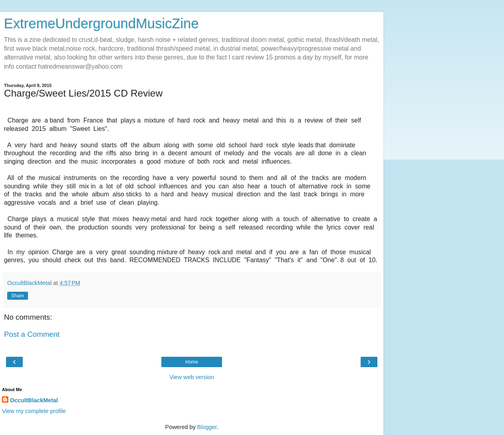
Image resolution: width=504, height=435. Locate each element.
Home (192, 362)
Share (18, 296)
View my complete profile (34, 411)
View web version (192, 377)
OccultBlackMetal (34, 400)
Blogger (207, 427)
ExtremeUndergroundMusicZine (101, 24)
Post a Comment (32, 334)
